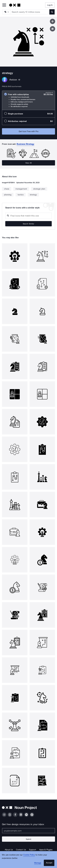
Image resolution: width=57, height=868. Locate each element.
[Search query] (28, 216)
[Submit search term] (52, 12)
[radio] (28, 100)
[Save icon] (53, 21)
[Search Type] (6, 12)
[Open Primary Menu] (4, 5)
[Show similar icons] (53, 29)
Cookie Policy (29, 855)
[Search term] (30, 12)
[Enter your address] (28, 831)
